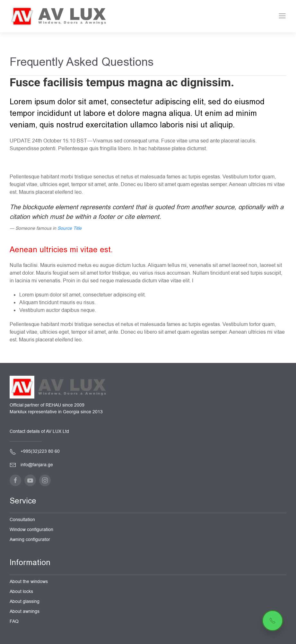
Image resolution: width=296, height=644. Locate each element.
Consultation (22, 520)
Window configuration (31, 530)
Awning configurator (30, 540)
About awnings (25, 611)
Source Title (70, 228)
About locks (21, 592)
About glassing (25, 601)
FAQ (14, 621)
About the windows (29, 582)
